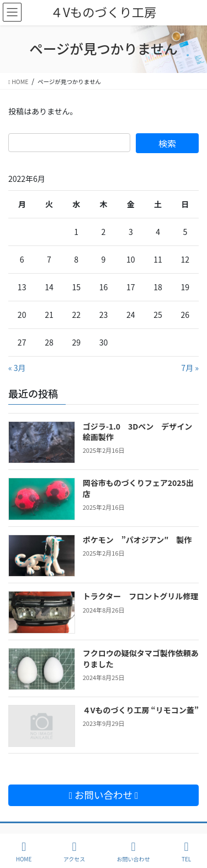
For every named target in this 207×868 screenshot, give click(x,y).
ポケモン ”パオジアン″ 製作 (137, 540)
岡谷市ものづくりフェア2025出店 (138, 488)
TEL (186, 852)
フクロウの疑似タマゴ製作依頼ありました (141, 658)
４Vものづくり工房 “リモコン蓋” (141, 710)
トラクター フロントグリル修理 (140, 596)
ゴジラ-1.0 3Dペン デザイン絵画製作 (138, 432)
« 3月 (17, 368)
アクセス (75, 852)
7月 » (190, 368)
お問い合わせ (134, 852)
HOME (24, 852)
